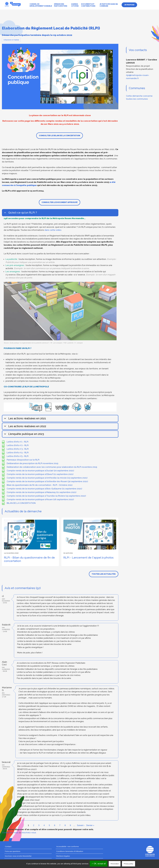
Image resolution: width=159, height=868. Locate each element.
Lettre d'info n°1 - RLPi (18, 442)
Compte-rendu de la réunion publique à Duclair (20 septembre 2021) (40, 471)
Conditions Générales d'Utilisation (70, 851)
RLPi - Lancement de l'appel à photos (88, 557)
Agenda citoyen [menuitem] (75, 5)
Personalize (115, 864)
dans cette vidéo (53, 230)
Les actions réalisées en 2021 (25, 419)
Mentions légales (63, 856)
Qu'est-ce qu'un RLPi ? (20, 214)
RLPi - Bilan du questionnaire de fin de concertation (29, 559)
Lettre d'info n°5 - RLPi (18, 456)
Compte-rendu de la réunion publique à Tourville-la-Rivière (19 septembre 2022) (46, 496)
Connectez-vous (10, 833)
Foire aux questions (13, 851)
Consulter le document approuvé (60, 202)
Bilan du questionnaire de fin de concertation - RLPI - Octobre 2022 (40, 485)
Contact (8, 846)
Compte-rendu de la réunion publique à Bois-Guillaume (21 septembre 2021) (44, 489)
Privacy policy (129, 864)
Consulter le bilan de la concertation (60, 136)
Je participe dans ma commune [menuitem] (109, 5)
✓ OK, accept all (99, 864)
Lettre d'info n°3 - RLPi (18, 449)
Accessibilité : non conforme (68, 846)
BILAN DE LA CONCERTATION (21, 503)
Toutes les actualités (104, 574)
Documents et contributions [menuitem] (88, 5)
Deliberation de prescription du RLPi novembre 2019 (32, 463)
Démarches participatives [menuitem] (61, 5)
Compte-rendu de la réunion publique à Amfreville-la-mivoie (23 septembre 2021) (47, 478)
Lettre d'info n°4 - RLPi (18, 453)
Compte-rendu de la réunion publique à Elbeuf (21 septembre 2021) (40, 474)
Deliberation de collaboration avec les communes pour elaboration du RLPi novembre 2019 (52, 467)
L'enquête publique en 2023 (24, 435)
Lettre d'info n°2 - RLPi (18, 445)
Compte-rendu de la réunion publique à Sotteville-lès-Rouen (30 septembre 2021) (47, 481)
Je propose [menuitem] (129, 5)
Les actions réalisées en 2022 (25, 427)
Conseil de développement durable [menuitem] (41, 5)
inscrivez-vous (29, 833)
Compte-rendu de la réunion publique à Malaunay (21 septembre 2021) (41, 492)
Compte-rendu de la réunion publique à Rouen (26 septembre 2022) (40, 499)
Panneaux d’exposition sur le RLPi (23, 460)
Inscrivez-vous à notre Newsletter (18, 856)
